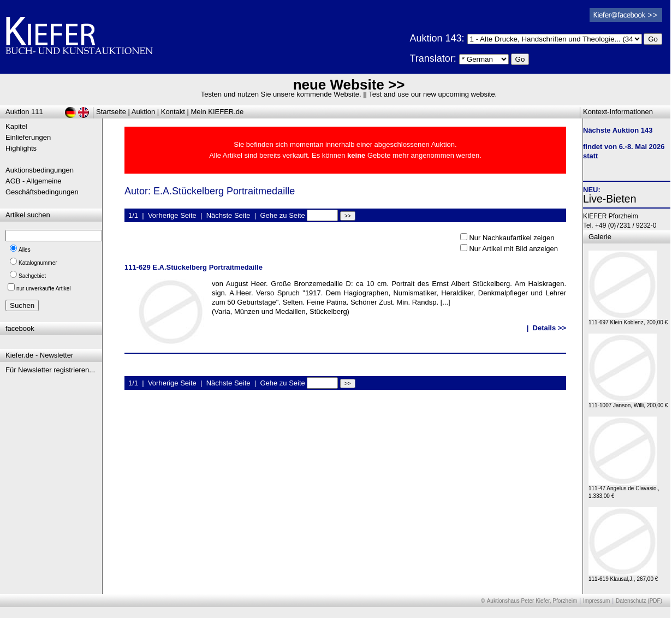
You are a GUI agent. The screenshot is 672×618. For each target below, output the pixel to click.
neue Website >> (349, 85)
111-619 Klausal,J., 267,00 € (623, 576)
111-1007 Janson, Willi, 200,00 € (628, 403)
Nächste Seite (228, 215)
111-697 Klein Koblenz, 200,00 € (628, 320)
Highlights (21, 148)
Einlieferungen (28, 137)
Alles (25, 250)
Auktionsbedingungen (40, 170)
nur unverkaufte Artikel (44, 289)
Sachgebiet (32, 276)
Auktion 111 (24, 112)
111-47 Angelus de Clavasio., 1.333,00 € (624, 489)
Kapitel (16, 126)
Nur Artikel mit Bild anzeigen (513, 249)
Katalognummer (38, 263)
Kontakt (173, 112)
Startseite (111, 112)
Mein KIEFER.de (218, 112)
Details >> (549, 328)
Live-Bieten (610, 199)
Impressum (596, 601)
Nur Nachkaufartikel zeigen (512, 238)
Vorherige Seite (172, 215)
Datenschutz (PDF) (639, 601)
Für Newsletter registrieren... (50, 370)
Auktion (143, 112)
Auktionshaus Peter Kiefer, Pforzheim (532, 601)
